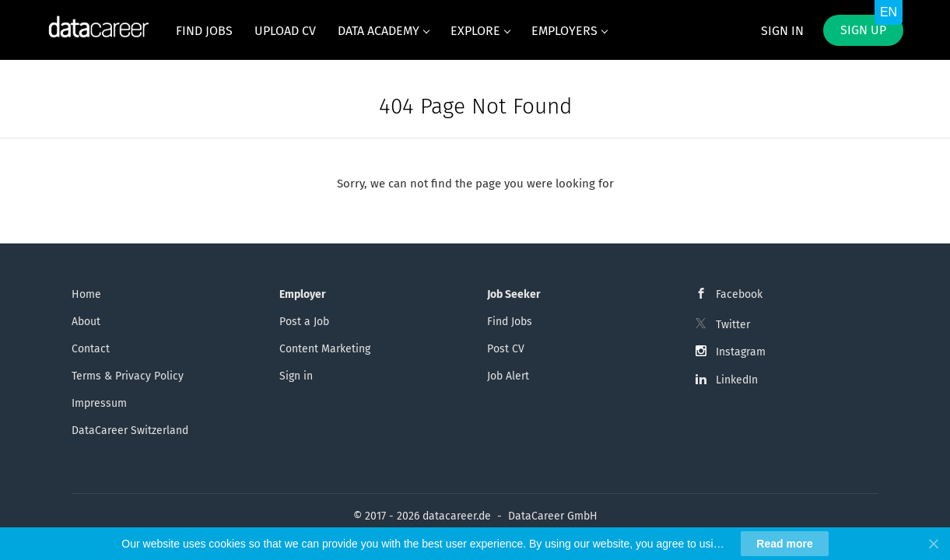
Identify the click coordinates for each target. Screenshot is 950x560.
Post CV (506, 349)
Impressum (99, 403)
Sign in (782, 31)
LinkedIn (737, 380)
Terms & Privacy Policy (128, 376)
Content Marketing (325, 349)
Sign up (863, 30)
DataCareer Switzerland (130, 430)
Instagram (741, 352)
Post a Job (304, 322)
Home (86, 294)
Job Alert (508, 376)
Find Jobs (510, 322)
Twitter (733, 325)
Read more (784, 544)
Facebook (739, 294)
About (86, 322)
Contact (91, 349)
